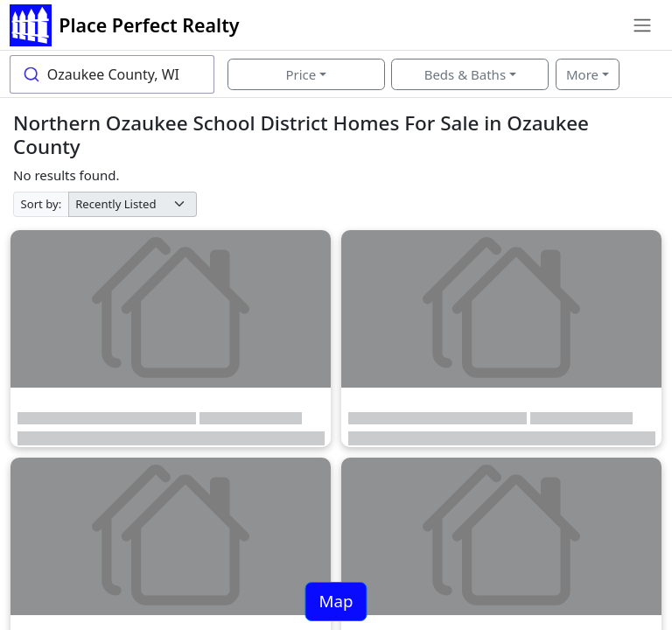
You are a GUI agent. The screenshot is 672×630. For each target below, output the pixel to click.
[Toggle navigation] (642, 25)
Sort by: (42, 204)
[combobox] (112, 74)
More (582, 74)
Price (301, 74)
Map (336, 601)
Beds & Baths (465, 74)
